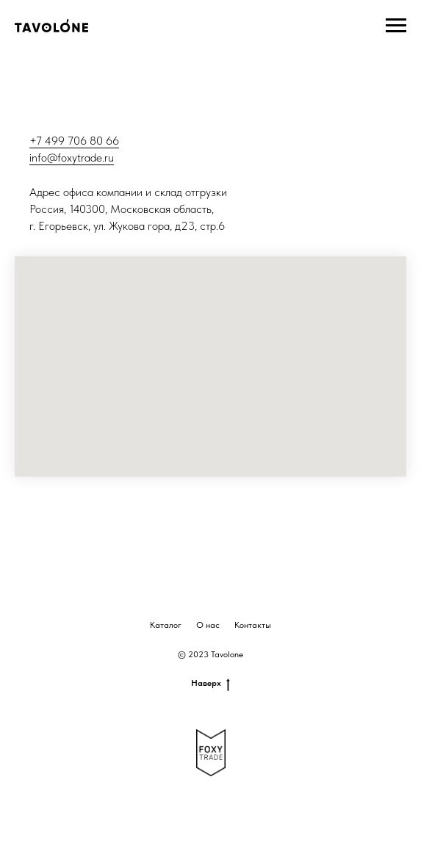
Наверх (210, 683)
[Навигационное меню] (396, 26)
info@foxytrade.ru (72, 158)
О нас (208, 625)
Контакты (253, 625)
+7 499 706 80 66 (74, 141)
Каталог (166, 625)
